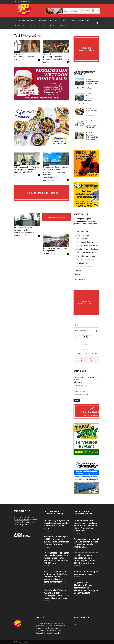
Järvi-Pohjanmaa (28, 20)
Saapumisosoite (79, 391)
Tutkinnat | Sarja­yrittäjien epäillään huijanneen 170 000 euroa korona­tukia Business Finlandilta (56, 540)
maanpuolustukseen (86, 242)
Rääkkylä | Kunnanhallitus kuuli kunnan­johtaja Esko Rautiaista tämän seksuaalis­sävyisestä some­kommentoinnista (56, 577)
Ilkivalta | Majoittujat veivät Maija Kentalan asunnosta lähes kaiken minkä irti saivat (56, 524)
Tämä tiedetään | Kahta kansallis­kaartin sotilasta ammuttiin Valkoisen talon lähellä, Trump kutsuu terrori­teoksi (86, 526)
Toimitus (17, 235)
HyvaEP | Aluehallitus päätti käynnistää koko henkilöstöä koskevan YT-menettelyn (87, 84)
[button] (97, 23)
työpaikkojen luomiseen (87, 256)
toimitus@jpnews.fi (21, 525)
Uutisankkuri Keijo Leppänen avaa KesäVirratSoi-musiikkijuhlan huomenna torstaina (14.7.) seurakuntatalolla (56, 172)
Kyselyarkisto (80, 279)
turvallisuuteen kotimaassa (88, 245)
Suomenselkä (41, 20)
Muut (17, 26)
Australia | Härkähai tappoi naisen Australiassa (86, 573)
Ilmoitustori (36, 26)
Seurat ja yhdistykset (50, 26)
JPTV (61, 26)
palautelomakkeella (21, 520)
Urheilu (72, 20)
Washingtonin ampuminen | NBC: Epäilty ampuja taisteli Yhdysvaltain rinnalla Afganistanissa (86, 543)
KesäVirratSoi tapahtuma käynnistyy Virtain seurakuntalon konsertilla (25, 230)
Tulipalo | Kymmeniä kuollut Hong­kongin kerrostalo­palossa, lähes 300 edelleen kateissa (85, 559)
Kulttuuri (58, 20)
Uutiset (50, 20)
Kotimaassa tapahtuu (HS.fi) (54, 513)
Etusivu (18, 20)
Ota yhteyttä (69, 26)
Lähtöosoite (78, 382)
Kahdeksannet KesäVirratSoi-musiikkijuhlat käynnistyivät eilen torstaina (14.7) (27, 169)
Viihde (65, 20)
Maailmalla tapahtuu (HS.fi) (84, 513)
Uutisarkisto (25, 26)
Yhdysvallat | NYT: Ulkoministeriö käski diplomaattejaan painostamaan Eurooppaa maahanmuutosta (86, 588)
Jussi (16, 60)
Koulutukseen (83, 231)
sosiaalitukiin (83, 238)
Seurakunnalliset (83, 20)
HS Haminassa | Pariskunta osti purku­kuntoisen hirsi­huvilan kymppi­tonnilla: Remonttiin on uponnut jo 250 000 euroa (56, 558)
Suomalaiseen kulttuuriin (87, 252)
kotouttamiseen (84, 235)
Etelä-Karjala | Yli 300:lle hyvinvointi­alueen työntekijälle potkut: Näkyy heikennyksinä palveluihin (56, 594)
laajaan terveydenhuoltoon (88, 249)
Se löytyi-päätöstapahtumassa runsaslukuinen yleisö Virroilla (56, 57)
